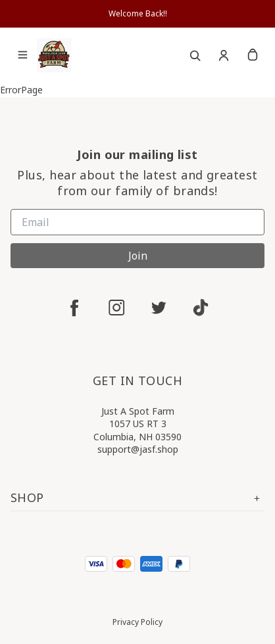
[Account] (224, 55)
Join (138, 256)
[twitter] (159, 308)
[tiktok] (201, 308)
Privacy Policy (137, 622)
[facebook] (74, 308)
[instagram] (116, 308)
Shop (137, 498)
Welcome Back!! (138, 13)
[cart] (253, 55)
